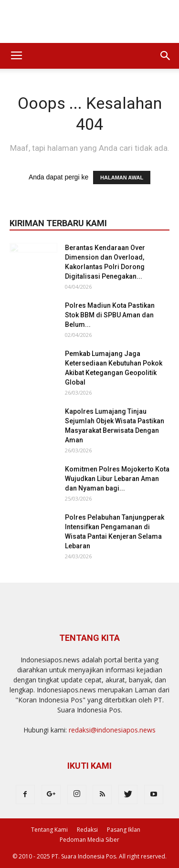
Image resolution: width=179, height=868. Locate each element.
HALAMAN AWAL (122, 178)
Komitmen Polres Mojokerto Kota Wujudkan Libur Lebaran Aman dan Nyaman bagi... (117, 479)
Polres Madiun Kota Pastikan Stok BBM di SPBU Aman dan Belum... (110, 315)
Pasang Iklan (124, 830)
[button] (166, 56)
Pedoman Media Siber (89, 840)
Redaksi (87, 830)
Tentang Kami (49, 830)
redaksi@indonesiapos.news (112, 730)
